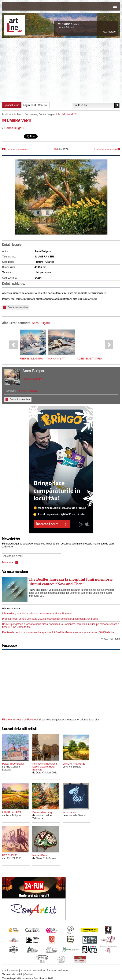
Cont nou (43, 105)
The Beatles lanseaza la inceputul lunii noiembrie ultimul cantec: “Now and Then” (71, 582)
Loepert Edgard (65, 27)
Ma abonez (10, 562)
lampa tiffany (40, 855)
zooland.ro (39, 970)
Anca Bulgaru (48, 114)
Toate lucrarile (32, 379)
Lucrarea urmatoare (107, 149)
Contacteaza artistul (16, 307)
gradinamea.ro (10, 970)
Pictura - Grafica (28, 391)
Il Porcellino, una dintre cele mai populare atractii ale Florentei (37, 614)
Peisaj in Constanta (13, 764)
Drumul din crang (42, 813)
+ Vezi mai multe (111, 639)
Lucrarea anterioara (15, 149)
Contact (29, 975)
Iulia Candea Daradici (11, 768)
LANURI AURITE (12, 813)
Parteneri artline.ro (57, 970)
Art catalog (32, 114)
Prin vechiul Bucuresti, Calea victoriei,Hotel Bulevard (45, 767)
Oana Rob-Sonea (46, 858)
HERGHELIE (9, 855)
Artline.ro (19, 114)
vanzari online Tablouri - (42, 817)
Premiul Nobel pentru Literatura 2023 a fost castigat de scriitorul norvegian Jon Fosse (50, 619)
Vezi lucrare (109, 32)
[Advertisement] (62, 70)
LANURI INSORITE (74, 764)
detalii (76, 24)
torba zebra (69, 813)
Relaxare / (64, 24)
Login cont (29, 105)
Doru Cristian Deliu (47, 773)
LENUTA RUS (14, 858)
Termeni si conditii (12, 975)
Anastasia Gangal (76, 815)
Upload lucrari (11, 105)
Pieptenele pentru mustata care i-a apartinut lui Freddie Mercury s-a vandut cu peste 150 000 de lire (58, 632)
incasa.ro (26, 970)
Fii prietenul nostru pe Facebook (20, 720)
